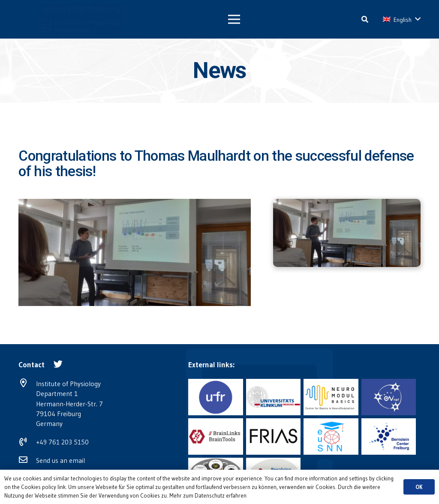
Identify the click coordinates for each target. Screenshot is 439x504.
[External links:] (211, 365)
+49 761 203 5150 (62, 442)
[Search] (365, 19)
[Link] (59, 19)
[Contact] (32, 365)
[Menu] (234, 19)
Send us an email (60, 460)
